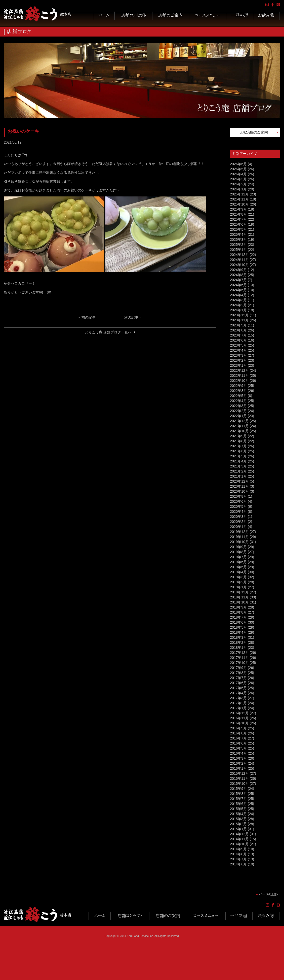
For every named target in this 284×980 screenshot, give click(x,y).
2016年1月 (238, 768)
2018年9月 (238, 607)
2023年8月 (238, 330)
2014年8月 (238, 854)
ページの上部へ (270, 894)
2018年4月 (238, 632)
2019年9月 (238, 547)
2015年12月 (239, 773)
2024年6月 (238, 285)
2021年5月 (238, 456)
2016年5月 (238, 748)
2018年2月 (238, 643)
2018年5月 (238, 627)
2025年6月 (238, 224)
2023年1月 (238, 365)
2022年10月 (239, 381)
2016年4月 (238, 753)
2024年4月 (238, 295)
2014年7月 (238, 859)
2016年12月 (239, 713)
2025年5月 (238, 229)
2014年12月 (239, 834)
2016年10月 (239, 723)
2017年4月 (238, 693)
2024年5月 (238, 290)
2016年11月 (239, 718)
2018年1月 (238, 648)
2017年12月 (239, 653)
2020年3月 (238, 517)
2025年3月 (238, 240)
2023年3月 (238, 355)
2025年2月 (238, 245)
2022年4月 (238, 401)
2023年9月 (238, 325)
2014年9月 (238, 849)
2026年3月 (238, 179)
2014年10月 (239, 844)
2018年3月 (238, 637)
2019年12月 (239, 532)
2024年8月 (238, 275)
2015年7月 (238, 799)
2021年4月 (238, 461)
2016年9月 (238, 728)
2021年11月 (239, 426)
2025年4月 (238, 234)
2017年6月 (238, 683)
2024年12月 (239, 255)
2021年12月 (239, 421)
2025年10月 (239, 204)
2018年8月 (238, 612)
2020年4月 (238, 512)
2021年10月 (239, 431)
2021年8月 (238, 441)
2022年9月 (238, 386)
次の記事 (131, 317)
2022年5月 (238, 396)
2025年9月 (238, 209)
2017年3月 (238, 698)
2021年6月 (238, 451)
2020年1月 (238, 527)
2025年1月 (238, 250)
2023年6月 (238, 340)
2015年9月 (238, 789)
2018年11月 (239, 597)
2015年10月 (239, 784)
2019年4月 (238, 572)
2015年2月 (238, 824)
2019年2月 (238, 582)
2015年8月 (238, 794)
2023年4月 (238, 350)
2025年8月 (238, 214)
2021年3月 (238, 466)
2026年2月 (238, 184)
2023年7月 (238, 335)
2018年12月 (239, 592)
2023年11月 (239, 320)
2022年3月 (238, 406)
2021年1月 (238, 476)
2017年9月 (238, 668)
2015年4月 (238, 814)
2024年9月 (238, 270)
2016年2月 (238, 763)
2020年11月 (239, 486)
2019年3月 (238, 577)
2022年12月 (239, 370)
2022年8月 (238, 391)
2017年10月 (239, 663)
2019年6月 (238, 562)
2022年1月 (238, 416)
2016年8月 (238, 733)
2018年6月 (238, 622)
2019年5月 (238, 567)
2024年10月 (239, 265)
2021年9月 (238, 436)
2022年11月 (239, 376)
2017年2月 (238, 703)
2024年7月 (238, 280)
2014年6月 (238, 864)
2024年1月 (238, 310)
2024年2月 (238, 305)
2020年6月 (238, 501)
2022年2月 (238, 411)
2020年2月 (238, 522)
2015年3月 (238, 819)
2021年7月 (238, 446)
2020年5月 (238, 506)
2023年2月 (238, 360)
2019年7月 (238, 557)
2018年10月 (239, 602)
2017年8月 (238, 673)
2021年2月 (238, 471)
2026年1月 (238, 189)
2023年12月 (239, 315)
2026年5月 (238, 169)
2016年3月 (238, 758)
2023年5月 (238, 345)
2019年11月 (239, 537)
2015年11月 (239, 779)
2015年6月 (238, 804)
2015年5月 (238, 809)
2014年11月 (239, 839)
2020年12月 (239, 481)
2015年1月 (238, 829)
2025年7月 (238, 219)
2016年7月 (238, 738)
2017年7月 (238, 678)
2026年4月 (238, 174)
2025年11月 (239, 199)
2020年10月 (239, 491)
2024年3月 (238, 300)
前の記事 (89, 317)
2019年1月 (238, 587)
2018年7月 (238, 617)
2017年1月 (238, 708)
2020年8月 (238, 496)
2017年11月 (239, 658)
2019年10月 (239, 542)
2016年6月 (238, 743)
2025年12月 (239, 194)
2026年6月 (238, 164)
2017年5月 (238, 688)
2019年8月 (238, 552)
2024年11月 (239, 260)
